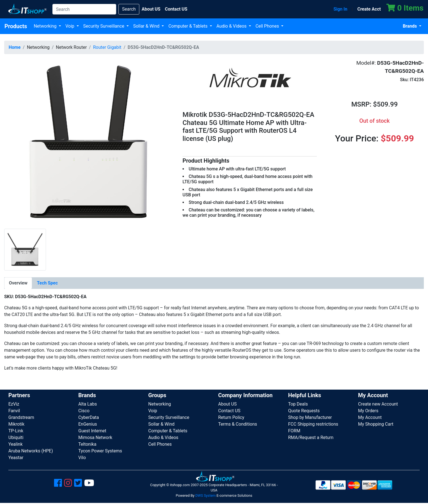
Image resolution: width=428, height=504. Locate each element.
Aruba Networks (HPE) (31, 451)
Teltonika (87, 444)
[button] (89, 143)
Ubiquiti (16, 437)
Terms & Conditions (238, 424)
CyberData (89, 417)
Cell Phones (268, 26)
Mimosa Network (95, 437)
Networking (46, 26)
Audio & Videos (232, 26)
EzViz (14, 404)
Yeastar (16, 458)
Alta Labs (88, 404)
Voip (70, 26)
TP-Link (16, 431)
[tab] (18, 283)
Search (129, 9)
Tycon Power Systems (100, 451)
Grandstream (21, 417)
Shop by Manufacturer (310, 417)
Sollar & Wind (147, 26)
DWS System (206, 495)
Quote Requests (304, 411)
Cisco (84, 411)
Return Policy (231, 417)
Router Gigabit (107, 47)
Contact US (229, 411)
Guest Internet (92, 431)
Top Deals (298, 404)
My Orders (368, 411)
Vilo (82, 458)
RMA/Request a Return (311, 437)
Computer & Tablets (188, 26)
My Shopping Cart (376, 424)
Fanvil (14, 411)
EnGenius (88, 424)
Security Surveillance (104, 26)
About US (227, 404)
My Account (370, 417)
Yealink (15, 444)
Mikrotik (16, 424)
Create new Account (378, 404)
